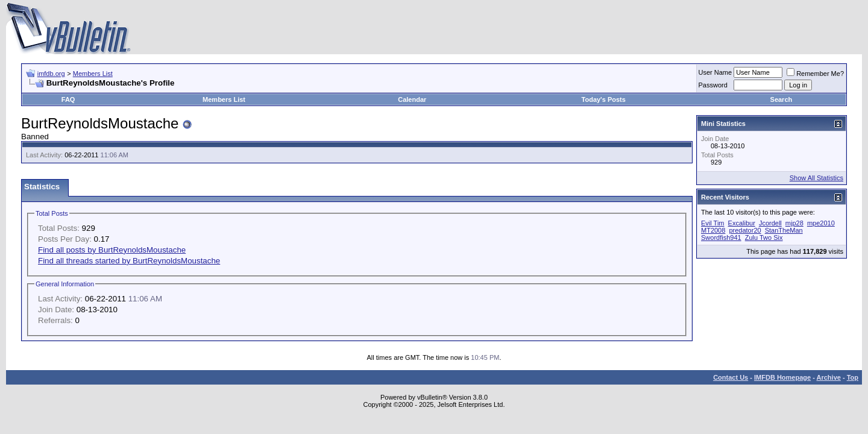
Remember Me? (815, 74)
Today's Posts (604, 99)
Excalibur (742, 223)
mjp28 (794, 223)
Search (782, 99)
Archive (829, 377)
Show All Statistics (816, 178)
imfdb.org (51, 74)
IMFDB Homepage (782, 377)
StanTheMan (784, 230)
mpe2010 (821, 223)
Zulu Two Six (764, 237)
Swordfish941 (721, 237)
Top (853, 377)
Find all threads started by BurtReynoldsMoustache (129, 261)
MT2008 (713, 230)
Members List (93, 74)
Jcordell (770, 223)
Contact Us (731, 377)
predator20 (745, 230)
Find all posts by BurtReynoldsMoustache (112, 250)
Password (713, 85)
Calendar (412, 99)
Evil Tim (713, 223)
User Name (715, 72)
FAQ (68, 99)
